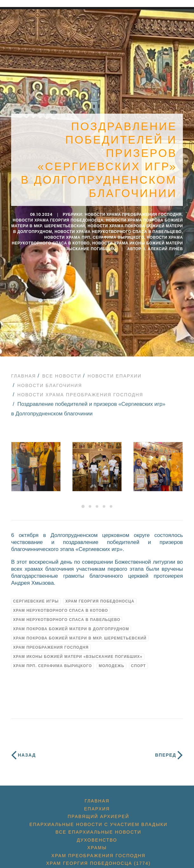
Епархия (97, 809)
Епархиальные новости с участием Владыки (98, 824)
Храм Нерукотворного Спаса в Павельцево (67, 620)
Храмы (97, 848)
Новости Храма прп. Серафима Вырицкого (94, 237)
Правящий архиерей (98, 816)
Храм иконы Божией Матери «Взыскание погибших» (78, 657)
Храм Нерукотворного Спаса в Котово (61, 610)
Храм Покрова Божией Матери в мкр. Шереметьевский (80, 638)
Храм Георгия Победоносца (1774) (98, 863)
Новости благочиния (50, 385)
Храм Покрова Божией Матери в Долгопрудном (71, 629)
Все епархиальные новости (99, 832)
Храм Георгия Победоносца (100, 601)
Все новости (62, 376)
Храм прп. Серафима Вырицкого (52, 666)
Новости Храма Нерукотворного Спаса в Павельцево (118, 232)
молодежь (111, 666)
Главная (24, 376)
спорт (139, 666)
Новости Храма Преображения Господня (133, 215)
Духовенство (97, 840)
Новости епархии (114, 376)
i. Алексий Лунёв (164, 249)
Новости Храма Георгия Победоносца (58, 220)
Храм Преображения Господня (51, 647)
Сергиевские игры (36, 601)
